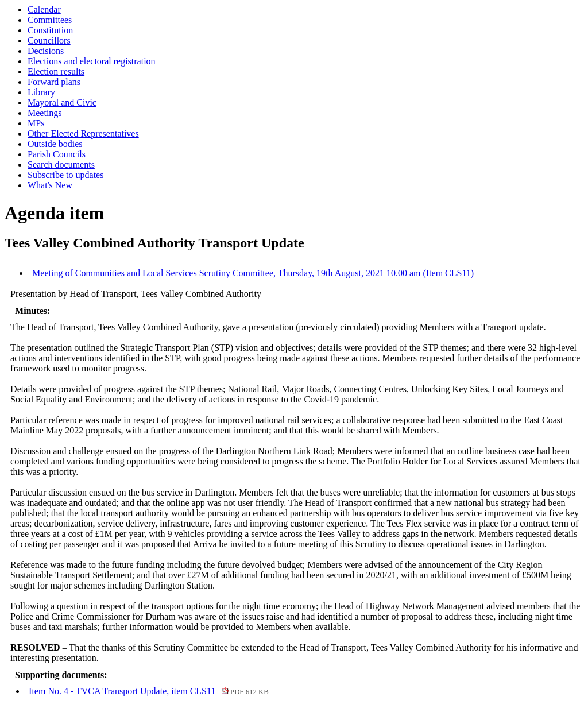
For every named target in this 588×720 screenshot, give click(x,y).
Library (41, 92)
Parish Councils (57, 154)
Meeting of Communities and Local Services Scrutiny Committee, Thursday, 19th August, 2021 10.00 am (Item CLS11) (253, 273)
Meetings (45, 113)
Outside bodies (55, 144)
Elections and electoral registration (92, 61)
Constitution (50, 30)
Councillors (49, 40)
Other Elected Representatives (83, 133)
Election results (56, 71)
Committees (50, 20)
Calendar (44, 9)
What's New (50, 185)
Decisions (46, 51)
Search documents (61, 164)
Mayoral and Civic (62, 102)
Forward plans (54, 82)
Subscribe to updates (65, 175)
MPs (36, 123)
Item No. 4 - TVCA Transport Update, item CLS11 (149, 691)
